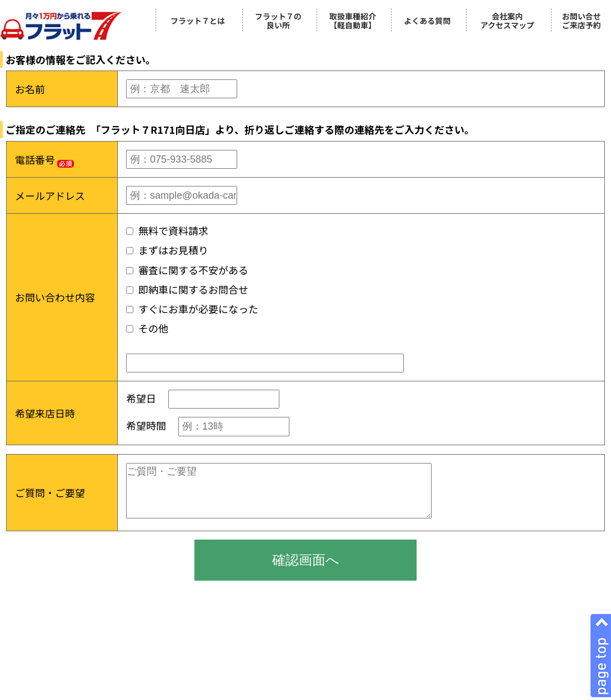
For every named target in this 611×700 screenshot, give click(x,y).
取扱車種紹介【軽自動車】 (353, 21)
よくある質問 (427, 21)
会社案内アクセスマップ (507, 21)
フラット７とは (198, 21)
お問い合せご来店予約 (582, 21)
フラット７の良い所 (278, 21)
